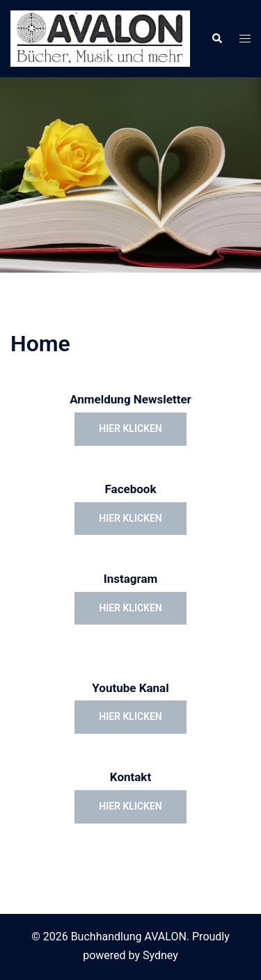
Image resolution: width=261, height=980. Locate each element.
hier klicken (130, 428)
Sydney (160, 955)
